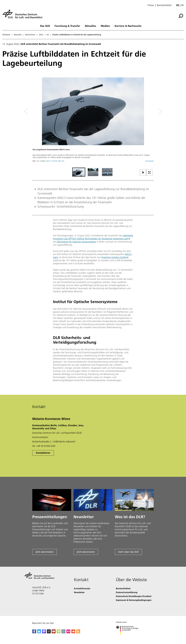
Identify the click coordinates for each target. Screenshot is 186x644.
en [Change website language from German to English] (182, 5)
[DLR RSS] (78, 632)
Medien (105, 26)
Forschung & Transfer (67, 26)
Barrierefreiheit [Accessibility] (123, 588)
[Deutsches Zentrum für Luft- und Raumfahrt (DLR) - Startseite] (23, 15)
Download (149, 161)
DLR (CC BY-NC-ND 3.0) (55, 161)
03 (48, 35)
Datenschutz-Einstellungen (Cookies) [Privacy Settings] (134, 596)
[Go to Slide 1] (79, 172)
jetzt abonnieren (45, 552)
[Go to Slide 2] (93, 172)
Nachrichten (30, 35)
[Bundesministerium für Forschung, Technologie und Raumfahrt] (128, 637)
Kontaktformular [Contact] (82, 588)
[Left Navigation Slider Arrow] (36, 111)
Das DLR (45, 26)
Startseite (6, 35)
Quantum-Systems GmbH (114, 257)
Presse (151, 5)
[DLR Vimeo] (59, 632)
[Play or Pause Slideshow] (143, 173)
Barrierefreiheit (164, 5)
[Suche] (181, 16)
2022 (41, 35)
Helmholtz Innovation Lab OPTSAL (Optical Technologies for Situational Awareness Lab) (93, 237)
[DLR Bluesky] (39, 632)
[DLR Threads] (49, 632)
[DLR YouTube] (54, 632)
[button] (93, 122)
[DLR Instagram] (63, 632)
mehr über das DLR (128, 552)
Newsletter (79, 592)
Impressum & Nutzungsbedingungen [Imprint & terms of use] (134, 600)
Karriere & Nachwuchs (128, 26)
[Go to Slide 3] (107, 172)
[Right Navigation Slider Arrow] (151, 111)
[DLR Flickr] (68, 632)
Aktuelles (90, 26)
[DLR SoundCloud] (73, 632)
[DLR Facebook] (34, 632)
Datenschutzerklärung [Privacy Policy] (127, 592)
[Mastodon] (44, 632)
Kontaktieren (43, 453)
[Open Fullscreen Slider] (149, 173)
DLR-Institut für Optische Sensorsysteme (76, 242)
